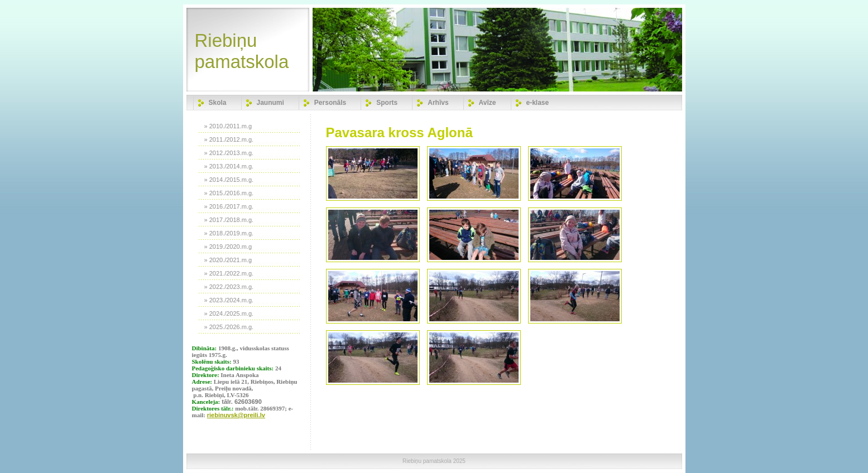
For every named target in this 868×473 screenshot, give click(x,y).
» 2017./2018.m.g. (229, 220)
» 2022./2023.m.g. (229, 287)
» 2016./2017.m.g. (229, 206)
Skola (218, 103)
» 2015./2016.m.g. (229, 193)
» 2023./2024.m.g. (229, 300)
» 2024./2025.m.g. (229, 313)
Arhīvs (438, 103)
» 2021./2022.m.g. (229, 273)
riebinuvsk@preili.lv (236, 415)
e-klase (538, 103)
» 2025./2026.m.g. (229, 327)
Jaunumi (270, 103)
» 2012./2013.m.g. (229, 153)
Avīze (488, 103)
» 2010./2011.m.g (228, 126)
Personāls (330, 103)
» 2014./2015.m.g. (229, 180)
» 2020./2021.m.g (228, 260)
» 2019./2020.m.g (228, 247)
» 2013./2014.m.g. (229, 166)
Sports (387, 103)
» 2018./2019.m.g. (229, 233)
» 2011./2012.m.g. (229, 139)
